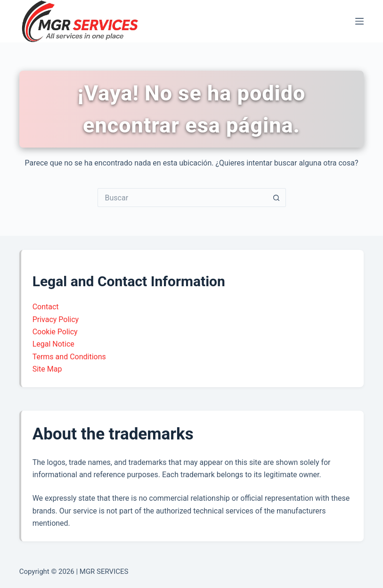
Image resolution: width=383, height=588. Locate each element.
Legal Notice (53, 344)
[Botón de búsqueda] (277, 198)
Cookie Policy (55, 332)
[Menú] (359, 21)
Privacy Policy (56, 319)
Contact (46, 307)
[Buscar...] (182, 198)
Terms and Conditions (69, 357)
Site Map (47, 369)
